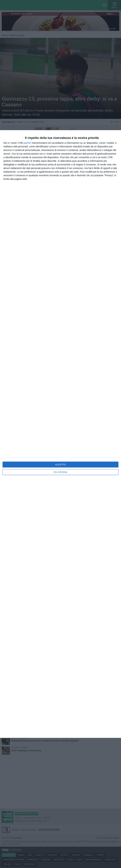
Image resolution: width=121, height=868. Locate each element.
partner (27, 143)
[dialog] (60, 434)
